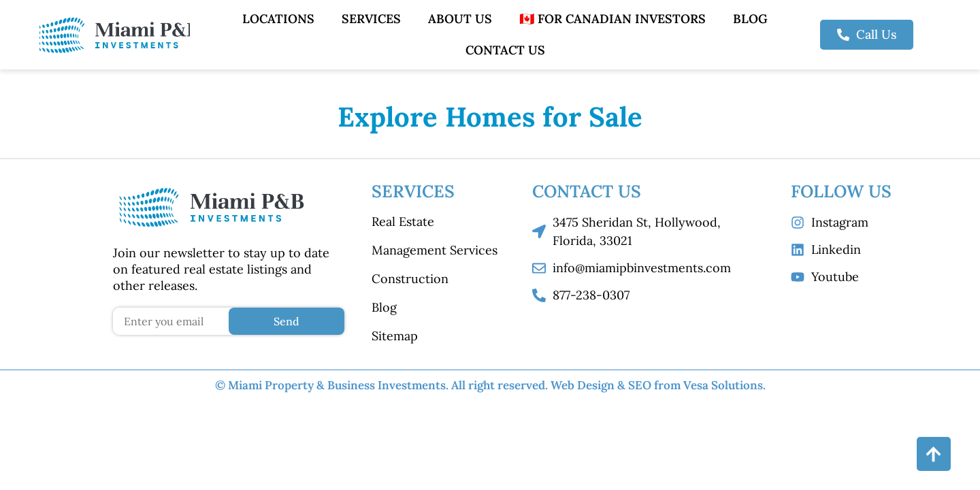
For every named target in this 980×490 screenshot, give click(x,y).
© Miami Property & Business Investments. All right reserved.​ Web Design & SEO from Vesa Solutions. (490, 385)
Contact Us (505, 50)
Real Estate (403, 222)
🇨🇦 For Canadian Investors (612, 19)
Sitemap (395, 336)
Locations (278, 19)
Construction (410, 279)
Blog (750, 19)
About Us (460, 19)
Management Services (435, 250)
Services (371, 19)
